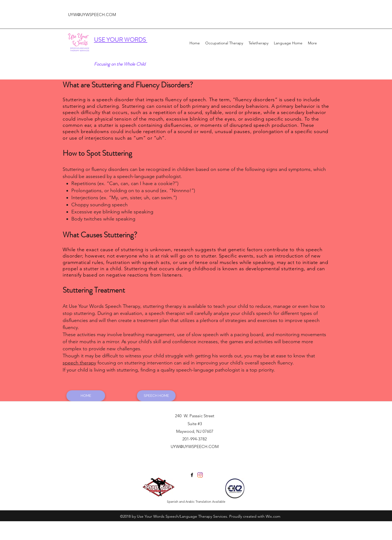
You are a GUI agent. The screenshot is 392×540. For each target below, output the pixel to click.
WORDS (136, 40)
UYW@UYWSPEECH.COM (92, 15)
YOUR (115, 40)
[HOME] (86, 396)
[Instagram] (200, 475)
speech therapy (79, 363)
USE (100, 40)
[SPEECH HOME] (156, 396)
